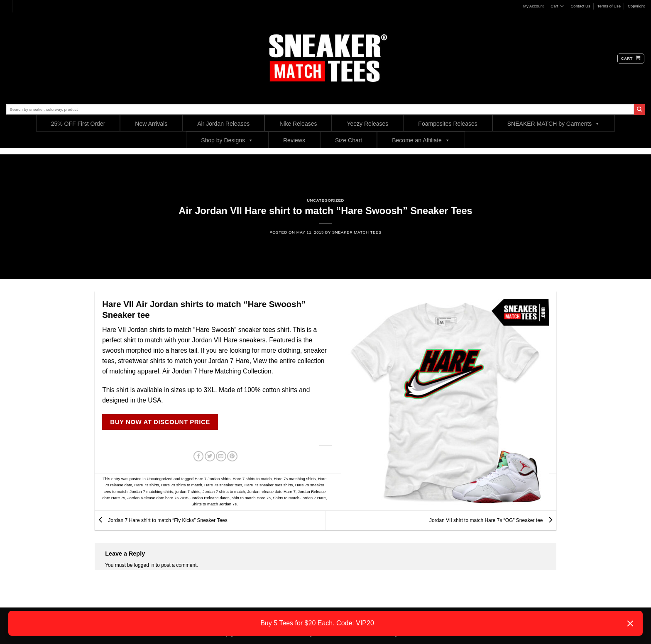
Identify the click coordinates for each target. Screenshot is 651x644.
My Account (534, 6)
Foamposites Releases (448, 124)
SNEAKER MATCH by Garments (554, 123)
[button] (631, 59)
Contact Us (580, 6)
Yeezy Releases (367, 124)
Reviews (294, 140)
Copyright (636, 6)
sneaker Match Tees (357, 232)
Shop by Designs (227, 140)
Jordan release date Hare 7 (272, 492)
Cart (557, 6)
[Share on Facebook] (199, 456)
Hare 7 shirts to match (252, 479)
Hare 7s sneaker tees (223, 485)
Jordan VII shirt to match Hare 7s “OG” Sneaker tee (493, 520)
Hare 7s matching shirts (295, 479)
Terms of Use (609, 6)
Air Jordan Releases (223, 124)
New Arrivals (151, 124)
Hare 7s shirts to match (182, 485)
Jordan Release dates (210, 498)
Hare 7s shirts (147, 485)
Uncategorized (325, 200)
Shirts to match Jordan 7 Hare (299, 498)
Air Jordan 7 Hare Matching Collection (217, 371)
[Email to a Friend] (221, 456)
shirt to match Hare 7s (251, 498)
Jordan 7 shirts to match (224, 492)
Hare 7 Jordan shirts (213, 479)
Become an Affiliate (421, 140)
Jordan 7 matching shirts (151, 492)
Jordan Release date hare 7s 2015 (158, 498)
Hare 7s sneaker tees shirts (269, 485)
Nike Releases (298, 124)
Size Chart (349, 140)
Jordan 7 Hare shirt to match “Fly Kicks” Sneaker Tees (161, 520)
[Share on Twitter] (210, 456)
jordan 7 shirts (188, 492)
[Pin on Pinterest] (232, 456)
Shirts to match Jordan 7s (214, 504)
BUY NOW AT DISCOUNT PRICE (160, 422)
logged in (144, 565)
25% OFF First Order (78, 124)
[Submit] (639, 110)
